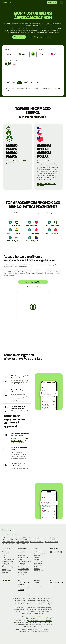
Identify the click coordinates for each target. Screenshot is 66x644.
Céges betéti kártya (24, 569)
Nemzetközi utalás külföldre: (10, 534)
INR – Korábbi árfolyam (51, 540)
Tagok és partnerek (8, 563)
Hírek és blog (38, 552)
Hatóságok (21, 590)
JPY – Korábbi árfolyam (23, 540)
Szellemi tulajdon (39, 586)
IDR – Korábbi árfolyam (22, 544)
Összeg (7, 50)
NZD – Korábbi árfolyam (9, 542)
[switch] (33, 54)
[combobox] (23, 54)
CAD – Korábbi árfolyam (37, 540)
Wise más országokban (56, 582)
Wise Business (22, 567)
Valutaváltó (37, 557)
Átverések (52, 586)
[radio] (8, 83)
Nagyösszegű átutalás (24, 561)
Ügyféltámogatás (7, 565)
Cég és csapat (6, 552)
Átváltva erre (40, 50)
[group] (33, 79)
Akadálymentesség (7, 567)
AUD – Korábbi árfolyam (21, 538)
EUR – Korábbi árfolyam (9, 540)
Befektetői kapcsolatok (8, 561)
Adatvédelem (38, 580)
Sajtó (3, 556)
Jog (19, 580)
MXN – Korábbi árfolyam (50, 538)
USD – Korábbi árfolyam (51, 542)
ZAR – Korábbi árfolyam (23, 542)
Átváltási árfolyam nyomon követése (40, 37)
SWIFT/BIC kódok (39, 563)
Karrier (4, 557)
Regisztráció (52, 2)
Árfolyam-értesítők (39, 567)
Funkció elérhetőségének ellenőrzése (7, 571)
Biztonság (5, 554)
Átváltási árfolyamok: (8, 530)
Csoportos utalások (23, 571)
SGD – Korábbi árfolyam (37, 542)
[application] (18, 73)
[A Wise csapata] (7, 2)
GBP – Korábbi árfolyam (36, 538)
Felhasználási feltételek (33, 287)
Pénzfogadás (22, 563)
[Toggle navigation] (62, 2)
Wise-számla (22, 556)
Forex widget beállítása (33, 282)
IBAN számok (38, 565)
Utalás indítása (19, 37)
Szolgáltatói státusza (8, 559)
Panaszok (37, 582)
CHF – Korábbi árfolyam (9, 544)
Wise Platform (22, 565)
